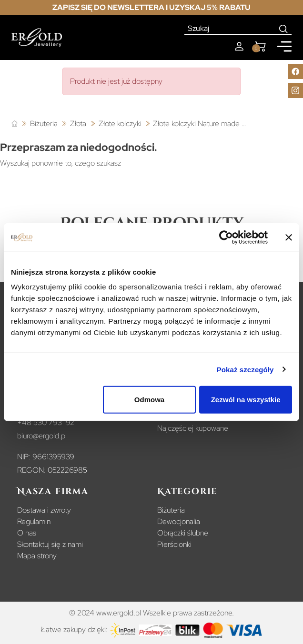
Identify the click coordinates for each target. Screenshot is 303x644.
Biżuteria (171, 510)
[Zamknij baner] (289, 237)
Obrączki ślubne (183, 533)
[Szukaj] (230, 29)
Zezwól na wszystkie (246, 400)
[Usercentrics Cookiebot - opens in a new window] (226, 237)
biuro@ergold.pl (42, 436)
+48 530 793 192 (46, 422)
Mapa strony (37, 556)
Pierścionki (174, 544)
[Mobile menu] (284, 46)
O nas (27, 533)
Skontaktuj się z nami (50, 544)
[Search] (284, 29)
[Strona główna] (15, 124)
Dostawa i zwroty (44, 510)
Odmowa (149, 400)
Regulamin (34, 521)
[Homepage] (37, 38)
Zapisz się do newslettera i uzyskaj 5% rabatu (151, 7)
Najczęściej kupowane (193, 428)
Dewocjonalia (179, 521)
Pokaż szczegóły (245, 369)
